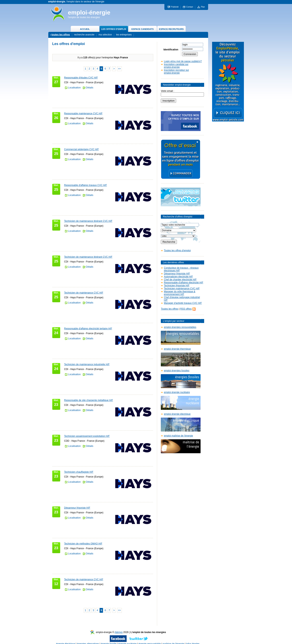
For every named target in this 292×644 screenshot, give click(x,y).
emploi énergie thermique (177, 349)
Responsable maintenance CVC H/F (83, 114)
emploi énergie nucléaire (177, 392)
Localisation (74, 88)
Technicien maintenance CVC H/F (182, 289)
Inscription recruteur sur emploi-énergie (176, 71)
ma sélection (105, 35)
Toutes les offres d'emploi (177, 251)
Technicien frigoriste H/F (177, 286)
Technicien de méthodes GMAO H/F (83, 544)
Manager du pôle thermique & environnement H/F (179, 293)
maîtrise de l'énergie (174, 640)
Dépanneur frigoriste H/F (77, 508)
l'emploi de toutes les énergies (84, 17)
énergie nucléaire (127, 640)
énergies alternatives (88, 640)
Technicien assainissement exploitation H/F (87, 436)
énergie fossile (109, 640)
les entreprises (124, 35)
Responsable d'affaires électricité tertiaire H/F (88, 329)
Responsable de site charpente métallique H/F (89, 400)
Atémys (119, 628)
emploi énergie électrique (177, 414)
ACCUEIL (85, 29)
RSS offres (186, 309)
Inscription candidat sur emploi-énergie (176, 66)
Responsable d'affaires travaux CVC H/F (86, 185)
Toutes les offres (169, 309)
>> (119, 69)
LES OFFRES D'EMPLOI (114, 29)
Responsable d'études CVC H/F (81, 78)
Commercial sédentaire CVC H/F (82, 149)
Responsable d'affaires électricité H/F (183, 283)
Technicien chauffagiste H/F (79, 472)
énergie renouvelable (150, 640)
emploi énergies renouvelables (180, 327)
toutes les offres (61, 35)
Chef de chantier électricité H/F (180, 280)
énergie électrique (65, 640)
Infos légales (193, 640)
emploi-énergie (89, 12)
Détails (90, 88)
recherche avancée (84, 35)
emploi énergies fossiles (177, 371)
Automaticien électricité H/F (178, 277)
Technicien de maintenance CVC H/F (84, 293)
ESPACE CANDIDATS (142, 29)
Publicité (175, 7)
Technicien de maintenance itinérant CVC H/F (88, 221)
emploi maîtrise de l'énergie (178, 436)
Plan (203, 7)
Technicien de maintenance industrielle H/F (87, 364)
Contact (190, 7)
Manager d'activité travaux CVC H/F (183, 303)
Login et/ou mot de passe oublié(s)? (183, 61)
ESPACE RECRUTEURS (171, 29)
